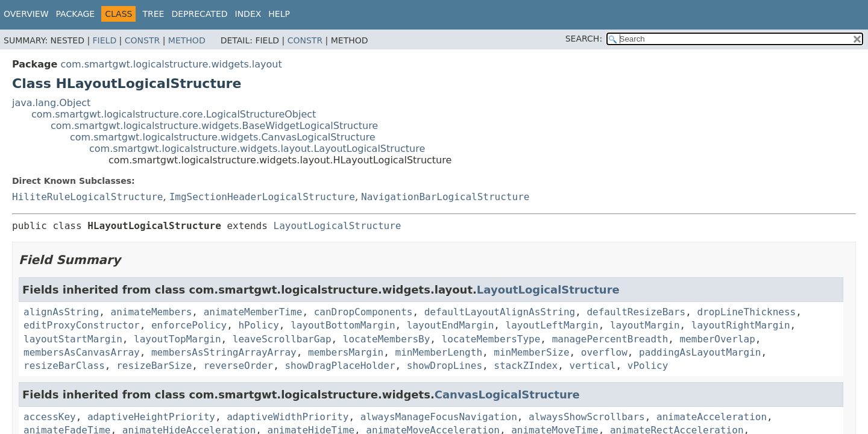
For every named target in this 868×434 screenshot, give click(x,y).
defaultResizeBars (636, 312)
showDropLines (445, 366)
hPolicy (258, 325)
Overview (26, 14)
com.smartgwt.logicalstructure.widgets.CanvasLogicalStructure (223, 137)
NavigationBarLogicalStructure (445, 197)
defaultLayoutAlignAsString (500, 312)
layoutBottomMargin (343, 325)
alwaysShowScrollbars (587, 417)
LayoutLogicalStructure (338, 226)
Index (248, 14)
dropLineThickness (746, 312)
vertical (593, 366)
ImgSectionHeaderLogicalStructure (262, 197)
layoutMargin (645, 325)
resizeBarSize (154, 366)
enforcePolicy (189, 325)
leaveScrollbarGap (282, 339)
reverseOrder (239, 366)
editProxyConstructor (82, 325)
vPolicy (648, 366)
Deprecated (199, 14)
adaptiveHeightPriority (151, 417)
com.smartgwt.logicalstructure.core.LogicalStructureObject (174, 114)
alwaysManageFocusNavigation (439, 417)
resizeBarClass (64, 366)
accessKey (50, 417)
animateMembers (152, 312)
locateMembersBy (387, 339)
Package (76, 14)
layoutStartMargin (73, 339)
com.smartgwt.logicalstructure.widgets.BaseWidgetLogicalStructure (214, 126)
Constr (142, 40)
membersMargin (346, 352)
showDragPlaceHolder (340, 366)
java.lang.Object (51, 103)
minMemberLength (439, 352)
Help (279, 14)
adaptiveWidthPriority (288, 417)
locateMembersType (491, 339)
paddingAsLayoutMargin (700, 352)
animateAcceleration (712, 417)
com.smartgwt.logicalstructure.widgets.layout (171, 64)
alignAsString (61, 312)
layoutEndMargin (451, 325)
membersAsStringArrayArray (224, 352)
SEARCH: (584, 39)
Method (187, 40)
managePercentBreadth (610, 339)
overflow (604, 352)
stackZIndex (526, 366)
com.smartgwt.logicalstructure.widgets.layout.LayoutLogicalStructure (257, 149)
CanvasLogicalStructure (507, 395)
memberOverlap (718, 339)
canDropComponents (363, 312)
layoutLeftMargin (552, 325)
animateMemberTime (253, 312)
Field (105, 40)
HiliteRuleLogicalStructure (87, 197)
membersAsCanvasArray (82, 352)
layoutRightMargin (741, 325)
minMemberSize (531, 352)
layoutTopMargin (178, 339)
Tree (153, 14)
